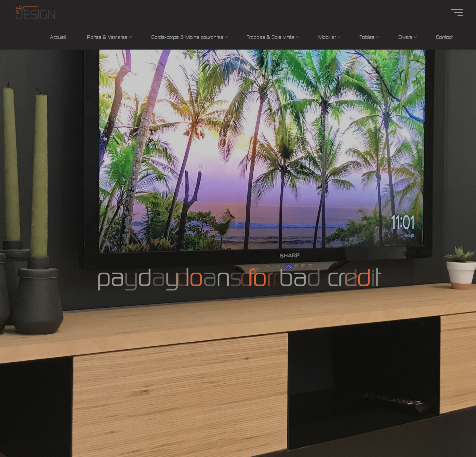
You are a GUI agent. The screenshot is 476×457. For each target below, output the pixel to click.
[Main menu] (457, 13)
